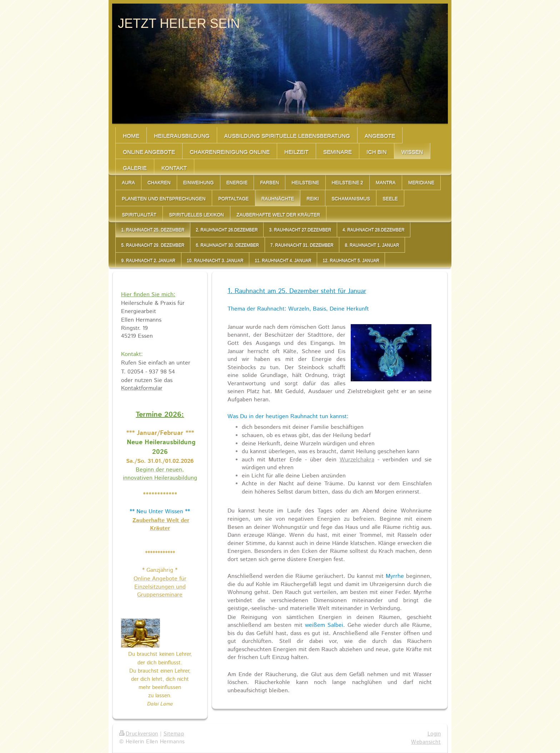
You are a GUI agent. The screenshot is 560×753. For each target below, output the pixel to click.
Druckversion (139, 734)
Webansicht (426, 742)
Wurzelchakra (357, 460)
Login (434, 734)
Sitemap (174, 734)
